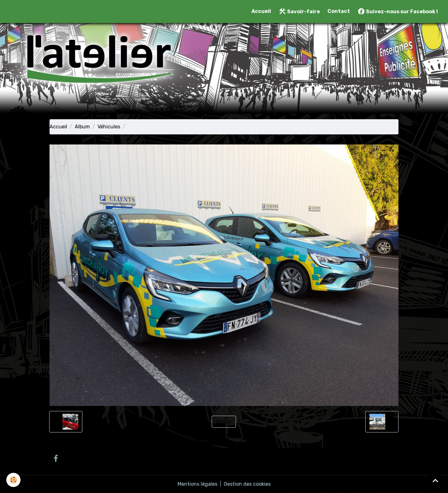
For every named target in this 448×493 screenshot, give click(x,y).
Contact (339, 11)
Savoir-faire (299, 11)
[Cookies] (13, 480)
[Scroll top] (435, 480)
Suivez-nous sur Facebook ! (398, 11)
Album (82, 127)
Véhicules (109, 127)
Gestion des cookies (247, 484)
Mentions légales (197, 484)
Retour (224, 422)
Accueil (261, 11)
